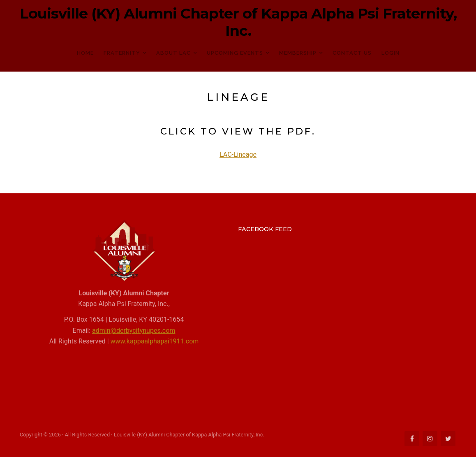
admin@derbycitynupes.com (134, 331)
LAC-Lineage (238, 154)
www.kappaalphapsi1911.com (155, 341)
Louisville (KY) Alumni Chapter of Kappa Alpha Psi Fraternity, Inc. (238, 22)
